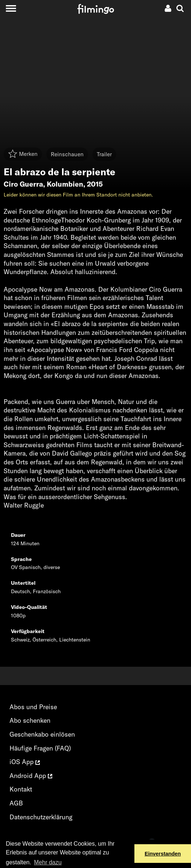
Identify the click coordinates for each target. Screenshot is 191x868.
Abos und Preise (33, 707)
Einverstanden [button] (163, 854)
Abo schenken (30, 720)
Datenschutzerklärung (41, 817)
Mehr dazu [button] (48, 862)
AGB (16, 803)
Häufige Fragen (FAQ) (40, 748)
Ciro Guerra (23, 184)
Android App (31, 776)
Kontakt (21, 789)
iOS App (25, 762)
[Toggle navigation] (11, 8)
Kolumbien (65, 184)
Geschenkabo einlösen (42, 734)
